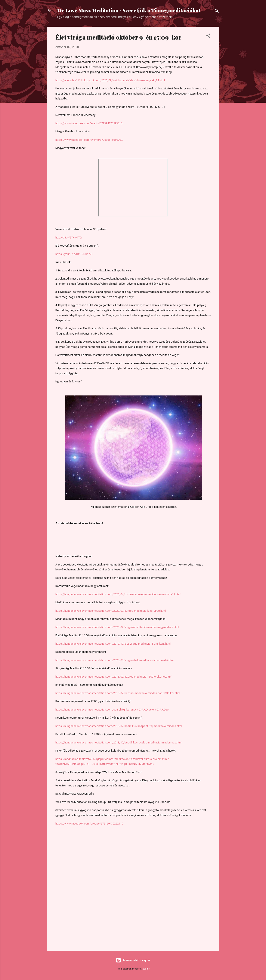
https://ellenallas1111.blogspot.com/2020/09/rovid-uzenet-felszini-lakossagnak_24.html (110, 80)
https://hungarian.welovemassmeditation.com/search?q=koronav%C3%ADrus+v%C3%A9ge (112, 710)
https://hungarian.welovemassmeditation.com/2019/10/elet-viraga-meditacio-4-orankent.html (113, 644)
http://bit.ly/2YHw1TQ (69, 238)
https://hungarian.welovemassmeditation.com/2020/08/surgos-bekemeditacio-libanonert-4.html (115, 660)
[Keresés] (217, 12)
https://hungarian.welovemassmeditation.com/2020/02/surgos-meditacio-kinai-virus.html (111, 611)
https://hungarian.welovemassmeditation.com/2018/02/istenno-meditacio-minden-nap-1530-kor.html (118, 693)
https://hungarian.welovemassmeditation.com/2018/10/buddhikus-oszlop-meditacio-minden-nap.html (119, 742)
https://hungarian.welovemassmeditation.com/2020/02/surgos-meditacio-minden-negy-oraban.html (117, 627)
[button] (208, 36)
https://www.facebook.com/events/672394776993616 (89, 123)
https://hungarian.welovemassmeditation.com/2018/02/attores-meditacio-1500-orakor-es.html (114, 677)
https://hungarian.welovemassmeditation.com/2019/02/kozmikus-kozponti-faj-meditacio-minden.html (119, 726)
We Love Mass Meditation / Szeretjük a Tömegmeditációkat (129, 10)
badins (146, 969)
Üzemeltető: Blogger (133, 960)
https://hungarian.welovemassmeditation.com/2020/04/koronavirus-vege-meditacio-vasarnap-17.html (118, 594)
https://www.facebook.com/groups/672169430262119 (89, 824)
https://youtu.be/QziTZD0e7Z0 (74, 254)
